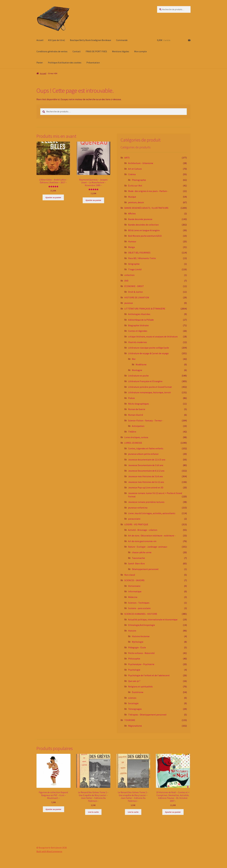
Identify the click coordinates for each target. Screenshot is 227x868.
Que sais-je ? (134, 681)
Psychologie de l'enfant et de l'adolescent (149, 675)
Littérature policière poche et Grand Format (150, 387)
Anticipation (138, 426)
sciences (132, 698)
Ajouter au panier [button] (53, 197)
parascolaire (134, 519)
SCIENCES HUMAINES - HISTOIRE (141, 614)
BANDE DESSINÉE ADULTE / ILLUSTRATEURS (146, 208)
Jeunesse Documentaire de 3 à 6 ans (146, 465)
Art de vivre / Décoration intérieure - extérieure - (152, 536)
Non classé (130, 575)
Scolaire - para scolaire (139, 608)
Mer (134, 359)
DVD (126, 281)
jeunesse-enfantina (138, 508)
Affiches (132, 213)
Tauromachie (138, 558)
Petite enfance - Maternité (141, 653)
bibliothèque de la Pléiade (141, 320)
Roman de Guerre (137, 409)
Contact (77, 51)
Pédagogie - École (137, 647)
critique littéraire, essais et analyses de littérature (153, 337)
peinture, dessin (136, 202)
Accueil (40, 40)
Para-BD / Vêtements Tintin (142, 258)
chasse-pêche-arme (142, 552)
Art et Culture (135, 169)
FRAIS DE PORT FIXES (96, 51)
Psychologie (134, 670)
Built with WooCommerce (49, 851)
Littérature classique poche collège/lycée (149, 348)
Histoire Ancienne (141, 636)
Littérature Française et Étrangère (145, 381)
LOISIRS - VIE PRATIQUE (136, 524)
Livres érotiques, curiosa (136, 437)
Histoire (132, 631)
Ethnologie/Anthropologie (142, 625)
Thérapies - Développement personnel (147, 715)
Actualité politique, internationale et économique (153, 619)
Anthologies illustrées (139, 314)
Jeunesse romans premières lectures (146, 502)
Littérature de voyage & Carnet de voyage (148, 353)
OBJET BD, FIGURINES (139, 253)
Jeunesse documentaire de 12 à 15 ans (147, 460)
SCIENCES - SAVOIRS (134, 580)
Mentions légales (121, 51)
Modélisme (141, 364)
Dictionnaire (134, 586)
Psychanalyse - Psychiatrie (141, 664)
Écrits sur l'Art (135, 186)
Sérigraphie (134, 264)
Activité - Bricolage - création (143, 530)
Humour (132, 241)
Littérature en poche (138, 376)
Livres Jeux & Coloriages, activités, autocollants (152, 513)
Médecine (133, 597)
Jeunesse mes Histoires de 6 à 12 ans (146, 482)
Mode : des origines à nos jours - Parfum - (148, 191)
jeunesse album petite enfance (143, 454)
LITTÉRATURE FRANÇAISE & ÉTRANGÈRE (145, 309)
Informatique (135, 591)
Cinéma (132, 174)
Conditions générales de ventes (52, 51)
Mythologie (138, 642)
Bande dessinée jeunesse (140, 219)
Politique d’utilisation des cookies (65, 63)
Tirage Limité (135, 269)
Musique (132, 197)
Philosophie (134, 659)
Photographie (139, 180)
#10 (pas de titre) (56, 40)
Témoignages (135, 709)
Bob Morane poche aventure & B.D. (145, 236)
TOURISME (130, 720)
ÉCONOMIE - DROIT (134, 286)
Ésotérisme (138, 692)
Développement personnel (145, 569)
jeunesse (129, 303)
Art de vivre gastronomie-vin (142, 541)
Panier (40, 63)
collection (129, 275)
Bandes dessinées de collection (143, 225)
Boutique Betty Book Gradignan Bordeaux (90, 40)
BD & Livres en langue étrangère (144, 230)
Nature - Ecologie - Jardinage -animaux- (148, 547)
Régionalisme (135, 726)
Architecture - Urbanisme (141, 163)
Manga (131, 247)
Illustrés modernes (138, 342)
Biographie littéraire (138, 325)
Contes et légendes (138, 331)
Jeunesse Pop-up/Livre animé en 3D (146, 487)
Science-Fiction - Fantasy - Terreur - (146, 420)
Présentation (93, 63)
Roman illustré (136, 415)
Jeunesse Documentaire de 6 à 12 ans (146, 471)
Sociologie (133, 703)
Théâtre (132, 432)
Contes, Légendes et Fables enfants (146, 448)
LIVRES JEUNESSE (133, 443)
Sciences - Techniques (139, 603)
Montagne (137, 370)
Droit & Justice (135, 292)
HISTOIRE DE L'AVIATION (137, 297)
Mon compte (140, 51)
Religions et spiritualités (140, 686)
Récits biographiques (139, 404)
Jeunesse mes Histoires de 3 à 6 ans (145, 476)
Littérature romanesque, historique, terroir (149, 392)
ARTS (127, 158)
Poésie (131, 398)
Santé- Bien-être (136, 563)
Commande (122, 40)
